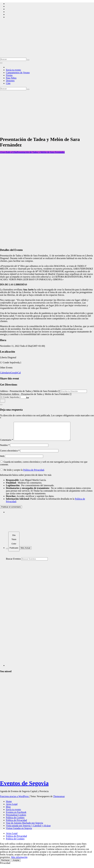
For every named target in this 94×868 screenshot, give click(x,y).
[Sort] (14, 545)
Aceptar (16, 864)
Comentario (7, 443)
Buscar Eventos (13, 562)
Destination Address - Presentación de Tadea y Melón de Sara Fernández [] (36, 394)
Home (9, 805)
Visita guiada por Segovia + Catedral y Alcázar (28, 829)
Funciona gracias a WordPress (15, 800)
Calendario (5, 373)
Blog (8, 810)
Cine (8, 83)
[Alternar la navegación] (1, 63)
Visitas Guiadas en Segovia (19, 832)
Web (2, 460)
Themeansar (59, 800)
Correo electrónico (10, 454)
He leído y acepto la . (23, 473)
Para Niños (11, 78)
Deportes (10, 81)
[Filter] (7, 552)
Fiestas (9, 75)
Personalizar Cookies (16, 818)
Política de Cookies (15, 821)
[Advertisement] (47, 113)
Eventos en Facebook (16, 816)
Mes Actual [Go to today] (26, 551)
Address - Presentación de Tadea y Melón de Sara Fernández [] (30, 391)
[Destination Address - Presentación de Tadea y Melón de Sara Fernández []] (13, 397)
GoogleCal (16, 373)
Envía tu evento (13, 70)
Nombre (5, 449)
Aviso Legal (12, 808)
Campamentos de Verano (18, 73)
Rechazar (5, 864)
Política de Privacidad (34, 473)
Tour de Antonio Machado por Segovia (24, 826)
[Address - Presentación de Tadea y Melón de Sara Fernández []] (74, 391)
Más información (19, 861)
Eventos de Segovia (24, 787)
